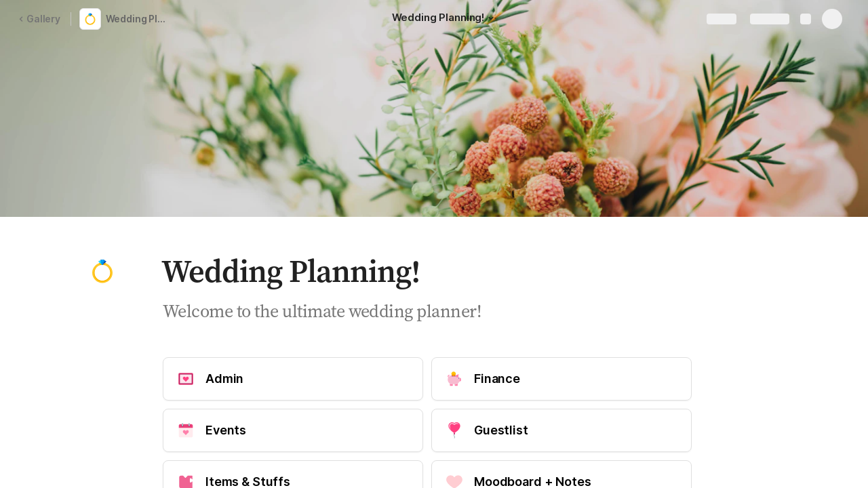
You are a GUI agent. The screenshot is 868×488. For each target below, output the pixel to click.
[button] (491, 18)
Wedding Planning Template (139, 19)
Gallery (39, 19)
